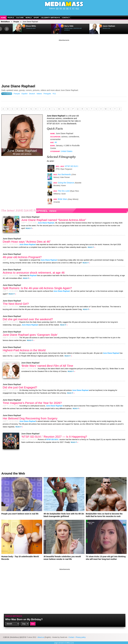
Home (3, 18)
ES (64, 9)
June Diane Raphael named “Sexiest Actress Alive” (54, 220)
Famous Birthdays (14, 616)
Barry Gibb (69, 26)
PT (73, 9)
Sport (36, 18)
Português (47, 94)
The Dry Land (64, 191)
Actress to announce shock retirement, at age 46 (34, 273)
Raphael (33, 276)
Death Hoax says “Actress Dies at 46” (27, 242)
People (11, 18)
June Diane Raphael (18, 86)
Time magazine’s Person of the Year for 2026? (32, 403)
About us (41, 637)
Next (7, 29)
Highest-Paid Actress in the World (24, 350)
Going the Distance (66, 183)
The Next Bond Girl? (16, 304)
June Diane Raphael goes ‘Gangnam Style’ (30, 335)
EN (57, 9)
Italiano (39, 94)
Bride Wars (63, 199)
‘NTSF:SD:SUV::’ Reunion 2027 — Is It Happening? (54, 437)
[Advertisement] (64, 61)
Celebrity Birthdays (51, 18)
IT (70, 9)
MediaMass (5, 22)
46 (56, 142)
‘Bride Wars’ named (47, 366)
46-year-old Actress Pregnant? (22, 257)
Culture (20, 18)
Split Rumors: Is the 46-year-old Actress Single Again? (37, 288)
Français (17, 94)
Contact (66, 18)
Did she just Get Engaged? (20, 387)
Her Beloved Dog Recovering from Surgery (30, 418)
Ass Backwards (64, 174)
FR (61, 9)
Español (24, 94)
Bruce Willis (31, 26)
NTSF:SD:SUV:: (72, 166)
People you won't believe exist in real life (20, 514)
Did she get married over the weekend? (28, 319)
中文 (77, 9)
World (29, 18)
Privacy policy (81, 637)
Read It (29, 228)
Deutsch (32, 94)
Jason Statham (109, 26)
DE (67, 9)
